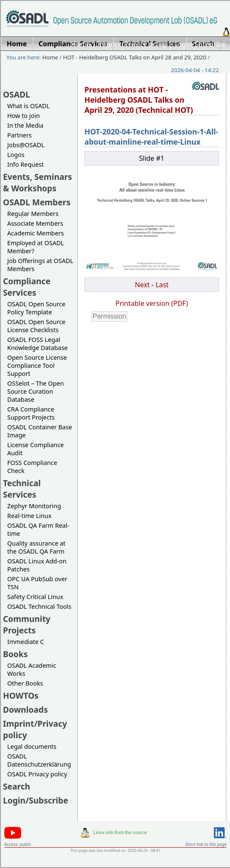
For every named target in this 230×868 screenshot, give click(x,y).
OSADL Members (37, 202)
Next (142, 285)
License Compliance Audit (35, 449)
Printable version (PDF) (152, 303)
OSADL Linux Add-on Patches (37, 565)
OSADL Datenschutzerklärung (39, 760)
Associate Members (35, 223)
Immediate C (26, 642)
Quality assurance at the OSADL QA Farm (36, 547)
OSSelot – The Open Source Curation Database (35, 391)
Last (162, 285)
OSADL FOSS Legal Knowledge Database (38, 344)
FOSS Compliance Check (32, 467)
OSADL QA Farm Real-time (38, 529)
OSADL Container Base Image (40, 431)
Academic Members (35, 233)
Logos (16, 155)
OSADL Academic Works (32, 669)
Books (15, 654)
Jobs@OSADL (26, 145)
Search (17, 786)
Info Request (25, 164)
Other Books (25, 683)
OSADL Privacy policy (37, 774)
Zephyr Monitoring (34, 506)
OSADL (17, 94)
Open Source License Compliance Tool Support (37, 365)
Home (81, 44)
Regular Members (33, 214)
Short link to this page (206, 844)
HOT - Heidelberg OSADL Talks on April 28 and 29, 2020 (135, 57)
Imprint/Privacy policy (132, 44)
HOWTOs (21, 696)
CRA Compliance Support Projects (31, 413)
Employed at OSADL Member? (36, 247)
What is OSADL (28, 106)
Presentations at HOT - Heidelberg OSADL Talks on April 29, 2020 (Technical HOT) (139, 100)
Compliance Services (27, 287)
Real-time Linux (29, 516)
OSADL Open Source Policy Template (36, 308)
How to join (24, 116)
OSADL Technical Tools (39, 606)
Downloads (25, 710)
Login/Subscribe (200, 44)
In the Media (25, 125)
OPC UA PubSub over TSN (37, 583)
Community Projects (27, 624)
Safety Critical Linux (35, 597)
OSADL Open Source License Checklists (36, 326)
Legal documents (32, 746)
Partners (20, 135)
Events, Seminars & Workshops (38, 182)
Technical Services (22, 489)
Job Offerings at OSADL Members (40, 265)
